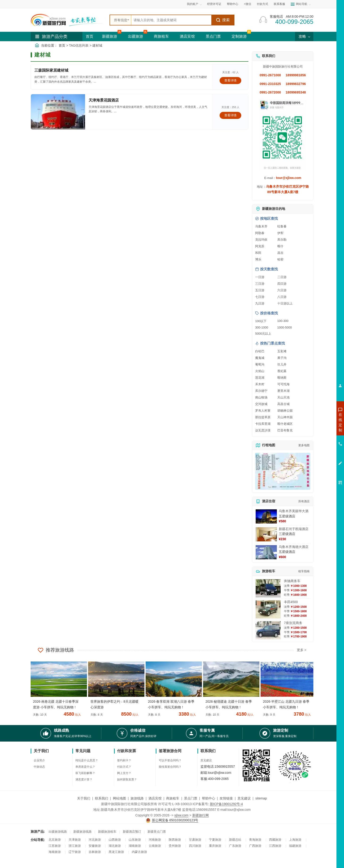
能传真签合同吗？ (170, 767)
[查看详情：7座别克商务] (268, 630)
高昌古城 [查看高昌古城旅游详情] (283, 404)
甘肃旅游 (195, 840)
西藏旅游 (275, 840)
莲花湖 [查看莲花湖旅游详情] (260, 378)
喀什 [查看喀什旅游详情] (280, 246)
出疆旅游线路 (58, 832)
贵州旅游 (175, 846)
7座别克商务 (293, 623)
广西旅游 (255, 846)
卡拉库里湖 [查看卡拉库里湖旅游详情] (263, 424)
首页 (90, 36)
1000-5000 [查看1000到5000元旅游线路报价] (285, 327)
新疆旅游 (110, 36)
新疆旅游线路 (82, 832)
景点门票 (213, 36)
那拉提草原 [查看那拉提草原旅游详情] (263, 417)
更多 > (302, 650)
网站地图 (119, 798)
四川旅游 (195, 846)
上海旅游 (295, 840)
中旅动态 (39, 767)
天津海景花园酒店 (104, 100)
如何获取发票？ (127, 779)
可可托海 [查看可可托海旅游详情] (283, 384)
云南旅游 (155, 846)
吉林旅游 (95, 852)
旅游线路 (137, 798)
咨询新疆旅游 (319, 422)
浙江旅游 (75, 846)
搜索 (223, 20)
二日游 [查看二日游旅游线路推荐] (282, 277)
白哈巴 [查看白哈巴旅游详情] (260, 351)
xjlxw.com (181, 815)
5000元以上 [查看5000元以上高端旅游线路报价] (263, 334)
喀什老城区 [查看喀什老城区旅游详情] (285, 424)
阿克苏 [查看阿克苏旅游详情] (260, 246)
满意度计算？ (84, 779)
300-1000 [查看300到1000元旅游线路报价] (262, 327)
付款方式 (262, 4)
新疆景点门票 (157, 832)
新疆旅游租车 (107, 832)
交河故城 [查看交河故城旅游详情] (261, 404)
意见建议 (206, 760)
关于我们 (84, 798)
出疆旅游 (135, 36)
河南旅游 (155, 840)
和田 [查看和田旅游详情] (258, 253)
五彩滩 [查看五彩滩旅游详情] (282, 351)
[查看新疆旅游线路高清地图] (283, 471)
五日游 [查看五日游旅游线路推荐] (260, 290)
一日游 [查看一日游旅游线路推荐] (260, 277)
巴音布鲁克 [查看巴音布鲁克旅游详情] (285, 430)
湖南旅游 (135, 846)
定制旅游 (239, 36)
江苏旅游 (55, 846)
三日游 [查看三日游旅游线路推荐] (260, 284)
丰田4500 (291, 602)
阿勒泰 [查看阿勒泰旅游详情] (260, 233)
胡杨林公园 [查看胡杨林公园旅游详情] (285, 411)
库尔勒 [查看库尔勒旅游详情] (282, 240)
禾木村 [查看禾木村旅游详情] (260, 384)
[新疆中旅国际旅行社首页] (68, 20)
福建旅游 (295, 846)
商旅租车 (161, 36)
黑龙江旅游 (116, 852)
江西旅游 (275, 846)
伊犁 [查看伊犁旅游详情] (280, 233)
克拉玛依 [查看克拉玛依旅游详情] (261, 240)
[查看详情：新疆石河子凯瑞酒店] (266, 534)
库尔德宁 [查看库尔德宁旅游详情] (261, 391)
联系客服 (279, 4)
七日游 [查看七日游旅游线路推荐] (260, 297)
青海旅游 (255, 840)
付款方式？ (124, 767)
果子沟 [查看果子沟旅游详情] (282, 358)
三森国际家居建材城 (51, 70)
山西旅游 (115, 840)
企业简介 (39, 760)
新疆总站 (235, 840)
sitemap (261, 798)
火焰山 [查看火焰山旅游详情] (260, 371)
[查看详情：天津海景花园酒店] (58, 112)
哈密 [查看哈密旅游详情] (280, 259)
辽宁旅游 (75, 852)
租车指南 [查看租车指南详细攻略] (304, 571)
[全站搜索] (171, 20)
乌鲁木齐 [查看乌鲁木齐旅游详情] (261, 226)
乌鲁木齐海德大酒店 (294, 547)
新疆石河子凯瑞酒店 (294, 529)
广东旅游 (235, 846)
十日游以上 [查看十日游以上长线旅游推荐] (285, 303)
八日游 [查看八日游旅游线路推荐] (282, 297)
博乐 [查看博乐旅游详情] (258, 259)
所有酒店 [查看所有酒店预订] (304, 501)
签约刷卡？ (124, 760)
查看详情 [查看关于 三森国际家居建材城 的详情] (230, 80)
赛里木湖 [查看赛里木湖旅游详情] (283, 391)
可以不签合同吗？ (170, 760)
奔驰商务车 (292, 581)
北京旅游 (55, 840)
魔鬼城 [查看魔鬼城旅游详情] (260, 358)
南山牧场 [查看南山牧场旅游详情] (261, 397)
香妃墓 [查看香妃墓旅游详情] (282, 371)
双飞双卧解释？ (85, 773)
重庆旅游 (215, 846)
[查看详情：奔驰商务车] (268, 588)
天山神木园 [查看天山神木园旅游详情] (285, 417)
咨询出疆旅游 (319, 431)
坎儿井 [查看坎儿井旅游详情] (282, 364)
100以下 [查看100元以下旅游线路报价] (261, 321)
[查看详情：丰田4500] (268, 609)
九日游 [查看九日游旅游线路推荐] (260, 303)
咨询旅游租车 (319, 448)
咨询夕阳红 (319, 456)
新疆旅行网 (201, 815)
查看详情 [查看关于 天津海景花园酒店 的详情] (230, 115)
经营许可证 (214, 4)
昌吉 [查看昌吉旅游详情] (280, 253)
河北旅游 (95, 840)
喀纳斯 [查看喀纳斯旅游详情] (282, 378)
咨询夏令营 (319, 439)
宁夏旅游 (215, 840)
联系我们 (102, 798)
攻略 (304, 36)
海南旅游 (55, 852)
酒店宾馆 (187, 36)
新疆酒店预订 (132, 832)
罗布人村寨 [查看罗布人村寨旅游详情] (263, 411)
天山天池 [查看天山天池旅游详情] (283, 397)
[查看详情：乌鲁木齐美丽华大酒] (266, 516)
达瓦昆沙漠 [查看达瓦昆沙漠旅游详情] (263, 430)
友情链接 (226, 798)
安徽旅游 (95, 846)
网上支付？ (124, 773)
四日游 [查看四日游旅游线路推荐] (282, 284)
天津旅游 (75, 840)
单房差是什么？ (85, 767)
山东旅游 (135, 840)
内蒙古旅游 (139, 852)
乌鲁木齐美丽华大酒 (294, 511)
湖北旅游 (115, 846)
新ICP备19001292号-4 (226, 804)
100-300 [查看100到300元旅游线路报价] (283, 321)
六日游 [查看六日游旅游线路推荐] (282, 290)
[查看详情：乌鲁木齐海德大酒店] (266, 552)
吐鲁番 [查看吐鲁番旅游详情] (282, 226)
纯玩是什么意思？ (87, 760)
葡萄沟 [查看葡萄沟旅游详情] (260, 364)
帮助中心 (233, 4)
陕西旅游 (175, 840)
